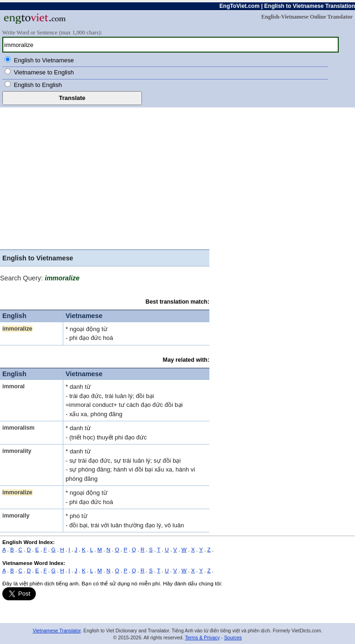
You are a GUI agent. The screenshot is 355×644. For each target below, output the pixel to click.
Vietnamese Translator (57, 631)
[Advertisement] (177, 177)
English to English (38, 85)
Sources (233, 638)
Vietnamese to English (44, 72)
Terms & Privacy (202, 638)
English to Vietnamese (44, 60)
